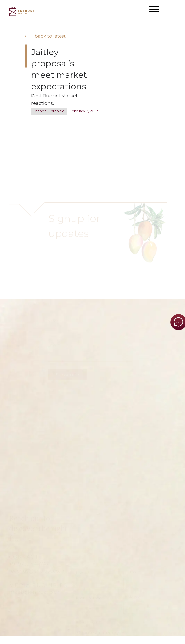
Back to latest (45, 36)
